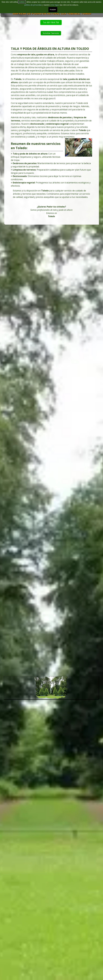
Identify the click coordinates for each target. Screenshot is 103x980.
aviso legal (54, 3)
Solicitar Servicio (58, 33)
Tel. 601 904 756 (27, 22)
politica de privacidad (33, 3)
